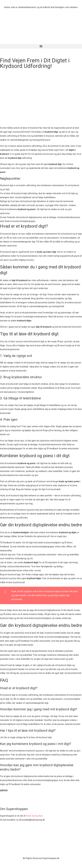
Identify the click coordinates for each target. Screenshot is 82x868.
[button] (41, 46)
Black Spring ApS (34, 816)
